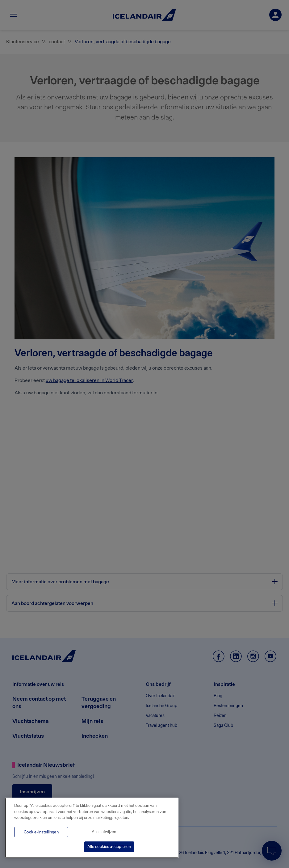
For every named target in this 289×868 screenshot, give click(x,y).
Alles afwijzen (104, 832)
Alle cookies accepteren (109, 847)
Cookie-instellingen (41, 832)
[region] (92, 828)
